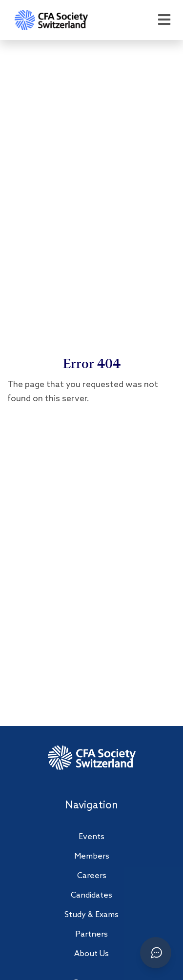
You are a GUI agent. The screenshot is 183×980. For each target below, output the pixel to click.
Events (91, 837)
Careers (92, 876)
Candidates (91, 895)
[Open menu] (164, 20)
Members (92, 856)
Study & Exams (91, 915)
